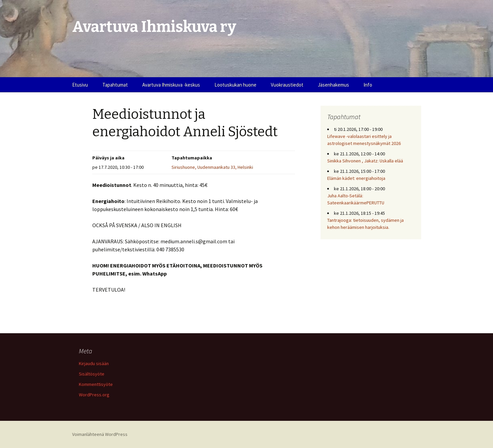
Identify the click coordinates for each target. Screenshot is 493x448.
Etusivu (80, 85)
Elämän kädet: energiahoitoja (356, 178)
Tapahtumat (115, 85)
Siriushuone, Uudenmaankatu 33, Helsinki (212, 167)
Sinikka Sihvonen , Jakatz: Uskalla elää (365, 161)
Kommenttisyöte (96, 384)
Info (368, 85)
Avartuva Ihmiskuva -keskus (171, 85)
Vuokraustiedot (287, 85)
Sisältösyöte (92, 374)
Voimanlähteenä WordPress (100, 434)
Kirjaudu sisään (94, 363)
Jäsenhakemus (333, 85)
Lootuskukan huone (235, 85)
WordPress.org (94, 395)
